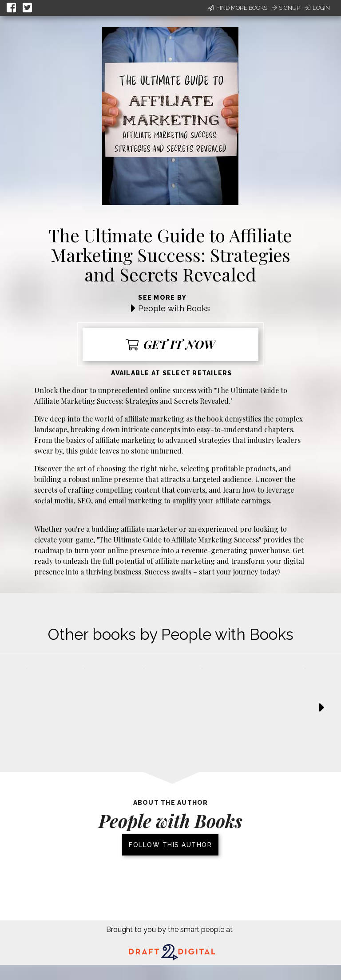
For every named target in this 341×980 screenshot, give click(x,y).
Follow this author (170, 845)
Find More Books (238, 8)
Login (317, 8)
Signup (286, 8)
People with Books (174, 308)
